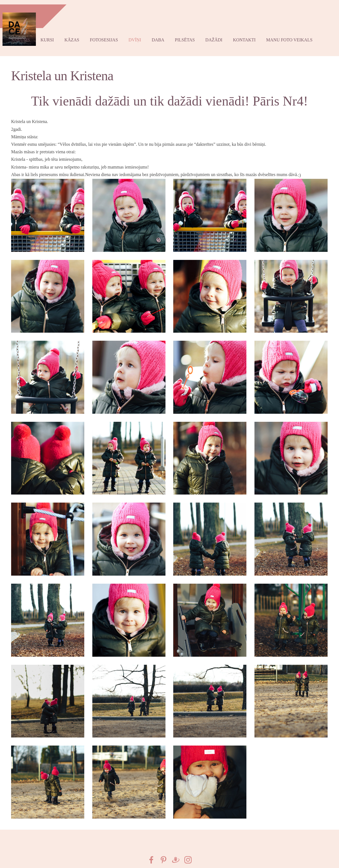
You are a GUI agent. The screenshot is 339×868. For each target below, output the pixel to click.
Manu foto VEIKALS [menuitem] (294, 35)
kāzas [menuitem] (76, 35)
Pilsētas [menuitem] (189, 35)
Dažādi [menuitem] (218, 35)
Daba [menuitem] (162, 35)
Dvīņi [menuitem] (139, 35)
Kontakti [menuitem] (249, 35)
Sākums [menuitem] (25, 35)
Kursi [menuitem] (52, 35)
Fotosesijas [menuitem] (108, 35)
